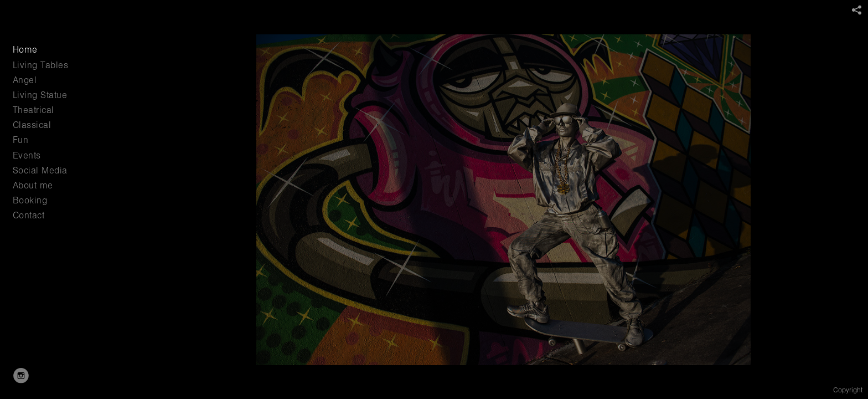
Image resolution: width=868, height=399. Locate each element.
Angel (25, 80)
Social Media (40, 170)
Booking (30, 200)
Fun (21, 140)
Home (25, 50)
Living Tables (41, 65)
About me (33, 185)
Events (27, 155)
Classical (32, 125)
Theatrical (33, 110)
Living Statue (40, 95)
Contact (29, 215)
